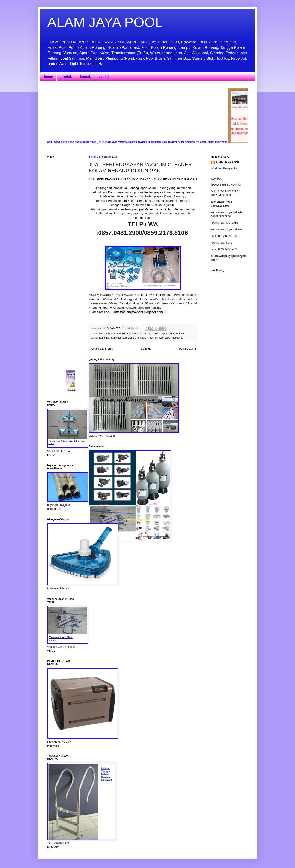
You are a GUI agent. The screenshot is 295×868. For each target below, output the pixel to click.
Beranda (146, 349)
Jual (93, 295)
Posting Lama (187, 349)
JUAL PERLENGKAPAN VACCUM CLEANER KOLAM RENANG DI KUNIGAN (141, 334)
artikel (104, 77)
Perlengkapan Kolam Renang (127, 201)
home (48, 77)
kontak (86, 77)
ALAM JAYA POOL (105, 22)
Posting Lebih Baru (102, 349)
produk (66, 77)
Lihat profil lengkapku (224, 168)
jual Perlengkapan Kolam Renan (161, 209)
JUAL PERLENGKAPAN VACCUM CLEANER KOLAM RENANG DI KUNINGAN (143, 179)
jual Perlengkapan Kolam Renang (145, 188)
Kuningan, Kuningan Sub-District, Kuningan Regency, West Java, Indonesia (141, 338)
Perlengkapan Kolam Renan (163, 192)
